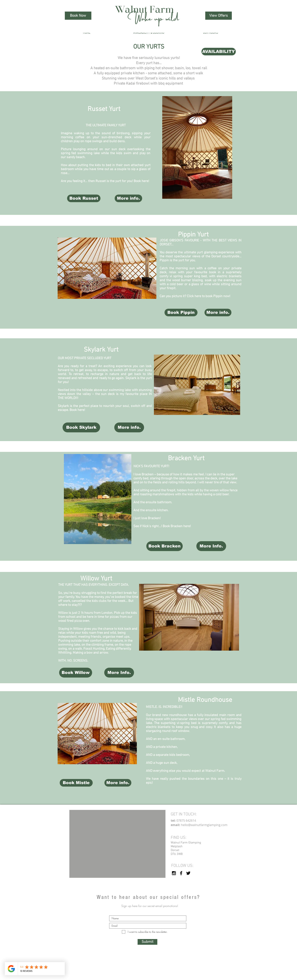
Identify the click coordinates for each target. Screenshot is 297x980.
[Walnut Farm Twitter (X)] (188, 873)
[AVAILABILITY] (219, 52)
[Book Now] (78, 16)
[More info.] (128, 198)
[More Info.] (211, 546)
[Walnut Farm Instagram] (174, 873)
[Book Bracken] (165, 546)
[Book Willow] (76, 673)
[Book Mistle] (76, 783)
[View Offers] (219, 16)
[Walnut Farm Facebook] (181, 873)
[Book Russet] (84, 198)
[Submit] (147, 942)
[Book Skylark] (81, 427)
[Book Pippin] (181, 313)
